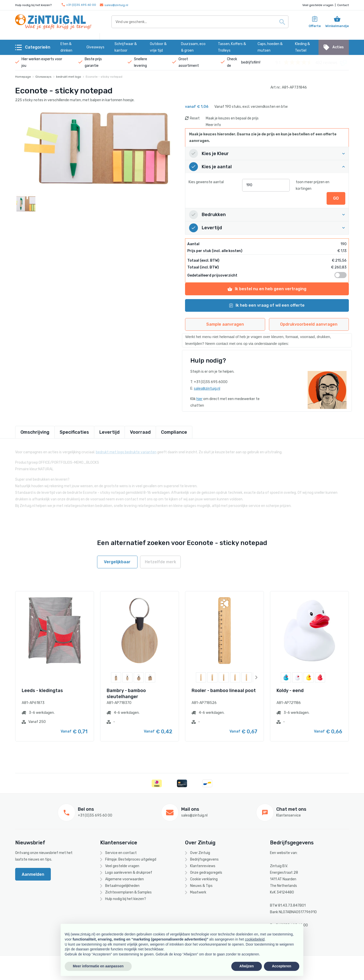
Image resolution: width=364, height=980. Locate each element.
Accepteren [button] (282, 966)
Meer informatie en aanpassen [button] (98, 966)
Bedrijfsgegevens (204, 859)
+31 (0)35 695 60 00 (79, 5)
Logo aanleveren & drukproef (129, 873)
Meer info (213, 125)
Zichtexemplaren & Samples (128, 892)
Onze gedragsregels (206, 873)
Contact (343, 5)
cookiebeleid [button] (255, 939)
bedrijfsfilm (250, 62)
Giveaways (43, 77)
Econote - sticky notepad (104, 77)
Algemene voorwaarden (124, 879)
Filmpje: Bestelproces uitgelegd (131, 859)
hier (199, 399)
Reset (195, 118)
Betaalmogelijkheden (122, 886)
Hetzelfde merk (161, 562)
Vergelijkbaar (117, 562)
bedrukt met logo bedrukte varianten (126, 449)
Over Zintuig (200, 853)
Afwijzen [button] (247, 966)
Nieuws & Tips (201, 886)
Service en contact (121, 853)
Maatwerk (198, 892)
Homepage (23, 77)
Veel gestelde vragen (318, 5)
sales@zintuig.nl (114, 5)
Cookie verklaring (204, 879)
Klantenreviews (203, 866)
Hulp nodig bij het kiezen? (126, 899)
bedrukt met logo (69, 77)
